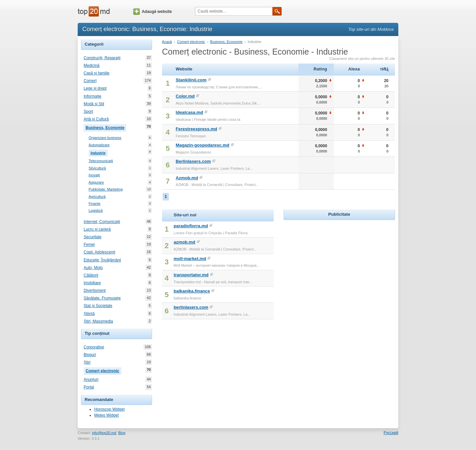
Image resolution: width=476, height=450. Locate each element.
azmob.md (184, 242)
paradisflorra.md (191, 226)
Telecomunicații (101, 161)
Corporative (94, 347)
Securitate (93, 237)
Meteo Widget (106, 415)
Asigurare (96, 182)
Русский (391, 433)
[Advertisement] (339, 263)
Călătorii (91, 275)
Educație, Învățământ (102, 260)
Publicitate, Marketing (106, 189)
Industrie (99, 152)
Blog (122, 433)
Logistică (96, 211)
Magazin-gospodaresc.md (203, 145)
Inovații (94, 175)
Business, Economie (106, 127)
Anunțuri (91, 380)
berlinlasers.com (191, 307)
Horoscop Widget (109, 409)
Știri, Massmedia (98, 321)
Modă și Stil (94, 104)
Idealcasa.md (190, 112)
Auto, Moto (93, 268)
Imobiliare (92, 283)
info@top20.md (104, 433)
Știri (87, 362)
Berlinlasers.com (193, 161)
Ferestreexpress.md (197, 129)
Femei (89, 245)
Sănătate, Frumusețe (102, 298)
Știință (89, 314)
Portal (89, 387)
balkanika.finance (192, 291)
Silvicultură (97, 168)
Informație (92, 96)
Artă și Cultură (96, 119)
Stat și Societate (98, 306)
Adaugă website (153, 12)
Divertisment (95, 291)
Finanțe (95, 204)
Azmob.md (187, 178)
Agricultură (97, 197)
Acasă (167, 42)
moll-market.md (190, 259)
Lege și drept (95, 88)
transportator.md (191, 275)
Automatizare (99, 145)
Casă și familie (97, 73)
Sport (88, 112)
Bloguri (90, 355)
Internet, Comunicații (102, 222)
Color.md (185, 96)
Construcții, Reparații (102, 58)
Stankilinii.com (191, 80)
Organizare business (105, 138)
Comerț (90, 81)
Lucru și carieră (97, 229)
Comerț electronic (103, 370)
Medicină (92, 66)
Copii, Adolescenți (99, 252)
